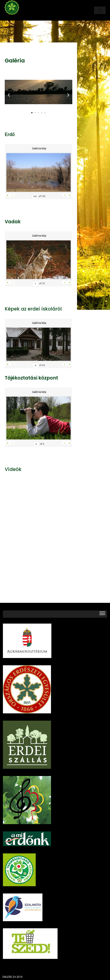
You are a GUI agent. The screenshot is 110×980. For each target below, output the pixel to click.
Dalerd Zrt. (18, 18)
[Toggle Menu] (102, 614)
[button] (32, 113)
